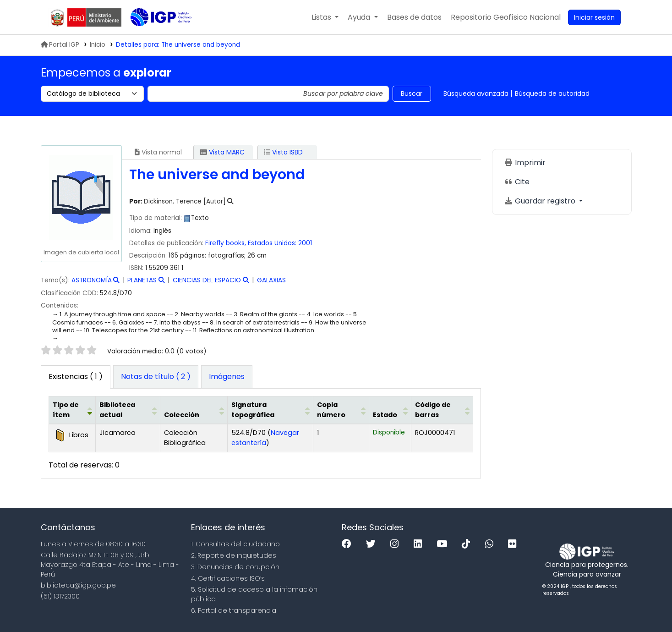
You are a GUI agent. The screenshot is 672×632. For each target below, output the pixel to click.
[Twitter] (373, 544)
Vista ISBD (283, 152)
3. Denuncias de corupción (235, 567)
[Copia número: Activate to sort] (341, 410)
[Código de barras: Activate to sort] (442, 410)
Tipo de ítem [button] (66, 410)
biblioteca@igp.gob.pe (78, 585)
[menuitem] (506, 17)
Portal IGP (60, 45)
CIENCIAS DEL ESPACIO (207, 280)
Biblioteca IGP (153, 36)
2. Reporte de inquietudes (234, 555)
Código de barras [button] (433, 410)
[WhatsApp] (492, 544)
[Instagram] (397, 544)
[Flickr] (514, 544)
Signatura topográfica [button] (253, 410)
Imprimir (525, 162)
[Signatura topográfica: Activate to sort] (270, 410)
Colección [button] (182, 415)
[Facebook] (349, 544)
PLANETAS (142, 280)
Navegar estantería (265, 438)
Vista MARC (222, 152)
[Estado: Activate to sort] (390, 410)
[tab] (156, 377)
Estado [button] (385, 415)
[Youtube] (444, 544)
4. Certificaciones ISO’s (228, 578)
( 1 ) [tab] (76, 376)
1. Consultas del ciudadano (235, 544)
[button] (325, 17)
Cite (517, 182)
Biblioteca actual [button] (117, 410)
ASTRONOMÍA (92, 280)
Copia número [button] (331, 410)
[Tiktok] (468, 544)
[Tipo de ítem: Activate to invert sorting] (72, 410)
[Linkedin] (420, 544)
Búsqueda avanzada (476, 93)
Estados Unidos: (272, 243)
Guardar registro (541, 201)
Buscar (412, 93)
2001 (305, 243)
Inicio (98, 45)
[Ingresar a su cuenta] (594, 17)
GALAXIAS (271, 280)
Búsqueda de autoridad (552, 93)
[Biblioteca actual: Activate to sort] (128, 410)
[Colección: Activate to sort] (194, 410)
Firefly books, (226, 243)
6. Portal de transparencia (234, 610)
